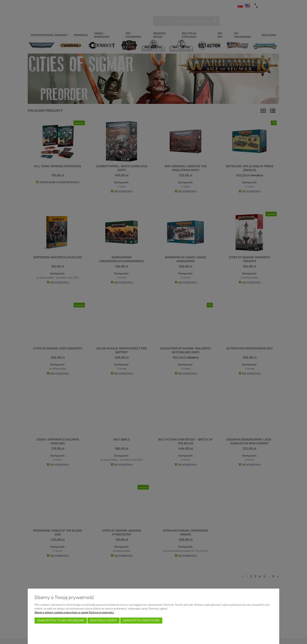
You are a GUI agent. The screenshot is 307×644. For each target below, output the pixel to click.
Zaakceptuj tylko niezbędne (61, 620)
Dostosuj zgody (103, 620)
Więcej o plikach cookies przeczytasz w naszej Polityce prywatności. (74, 612)
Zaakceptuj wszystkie (141, 620)
